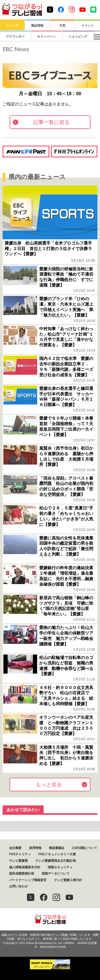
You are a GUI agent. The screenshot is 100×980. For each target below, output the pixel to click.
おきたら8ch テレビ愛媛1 (22, 10)
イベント (88, 26)
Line (93, 10)
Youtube (82, 10)
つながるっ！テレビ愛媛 (50, 919)
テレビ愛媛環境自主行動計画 (56, 861)
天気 (62, 26)
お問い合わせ (18, 886)
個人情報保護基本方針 (25, 867)
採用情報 (35, 848)
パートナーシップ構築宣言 (28, 880)
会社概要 (15, 848)
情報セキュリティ (60, 867)
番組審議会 (57, 848)
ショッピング (62, 37)
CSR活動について (85, 848)
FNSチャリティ (20, 854)
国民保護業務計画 (22, 874)
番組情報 (37, 26)
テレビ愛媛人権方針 (68, 880)
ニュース (12, 26)
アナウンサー (12, 37)
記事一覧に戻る (51, 122)
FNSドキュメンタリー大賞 (57, 854)
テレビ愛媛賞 (18, 861)
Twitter (50, 10)
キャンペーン (37, 37)
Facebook (61, 10)
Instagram (72, 10)
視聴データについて (56, 874)
